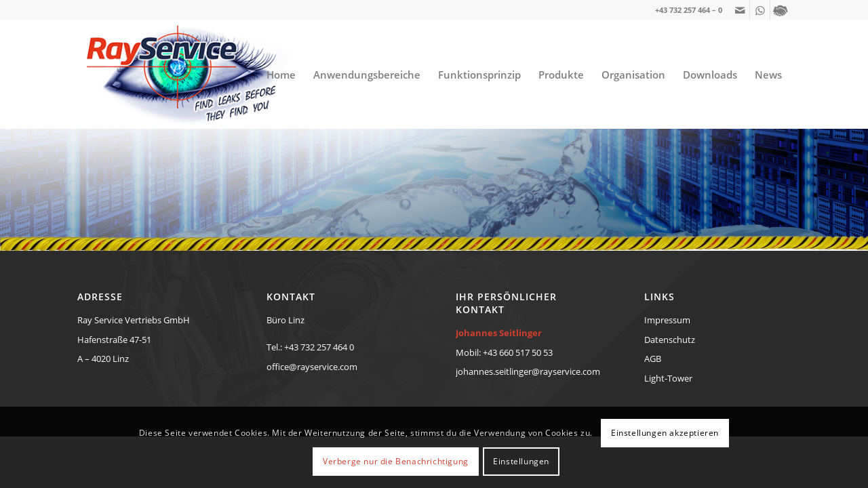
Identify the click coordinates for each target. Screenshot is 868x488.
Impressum (667, 320)
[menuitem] (281, 75)
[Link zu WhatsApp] (760, 10)
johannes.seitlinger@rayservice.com (528, 371)
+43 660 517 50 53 (518, 352)
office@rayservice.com (312, 367)
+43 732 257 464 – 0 (689, 10)
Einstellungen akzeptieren (665, 433)
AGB (653, 359)
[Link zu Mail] (739, 10)
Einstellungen (521, 461)
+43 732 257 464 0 (319, 347)
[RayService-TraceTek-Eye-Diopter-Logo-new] (186, 75)
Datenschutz (670, 340)
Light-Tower (668, 378)
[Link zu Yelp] (781, 10)
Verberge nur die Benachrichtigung (396, 461)
